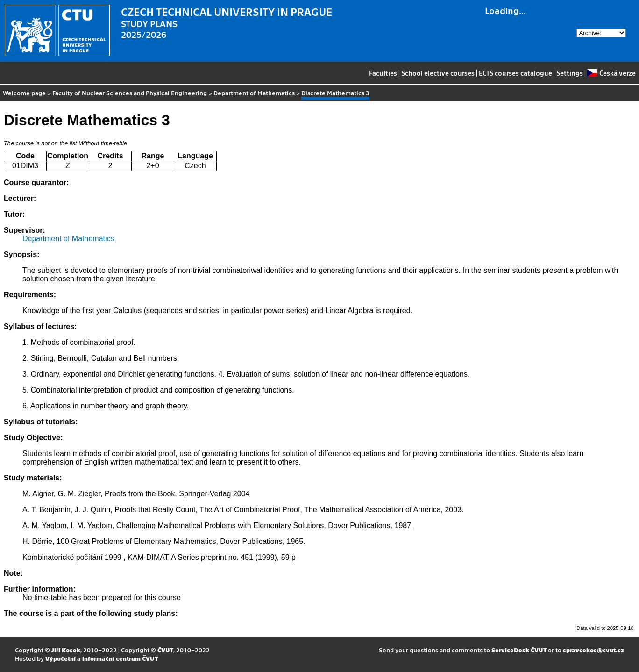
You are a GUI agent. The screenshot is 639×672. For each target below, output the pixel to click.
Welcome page (24, 93)
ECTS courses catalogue (515, 73)
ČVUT (165, 650)
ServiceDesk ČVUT (519, 650)
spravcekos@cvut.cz (593, 650)
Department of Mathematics (254, 93)
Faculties (383, 73)
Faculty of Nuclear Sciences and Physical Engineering (130, 93)
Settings (570, 73)
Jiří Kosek (66, 650)
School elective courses (438, 73)
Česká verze (611, 73)
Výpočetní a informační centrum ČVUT (102, 658)
